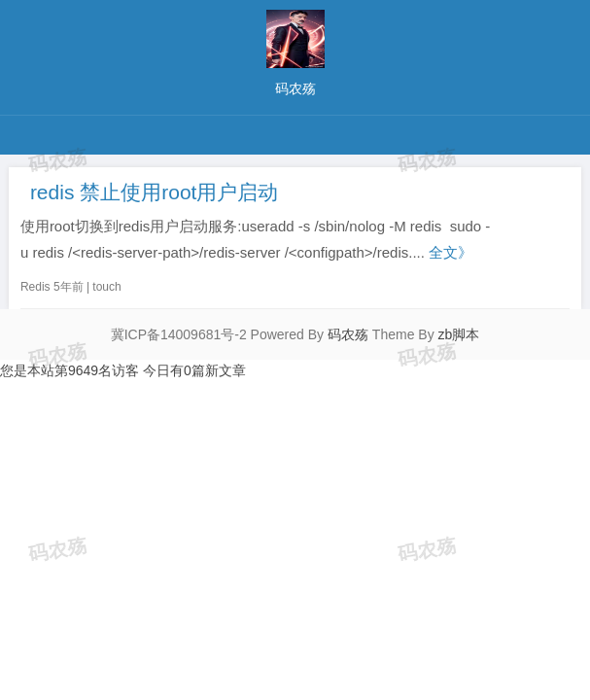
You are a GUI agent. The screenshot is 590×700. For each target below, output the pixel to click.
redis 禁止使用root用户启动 (155, 192)
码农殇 (348, 334)
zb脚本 (459, 334)
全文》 (451, 252)
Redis (35, 287)
